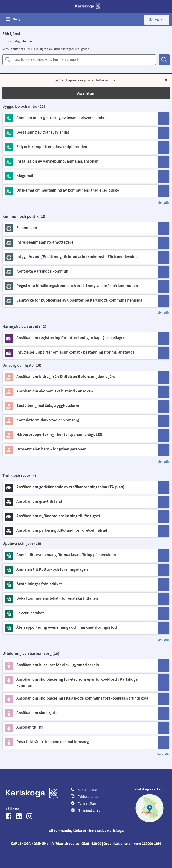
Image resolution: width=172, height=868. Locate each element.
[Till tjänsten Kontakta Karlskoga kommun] (80, 271)
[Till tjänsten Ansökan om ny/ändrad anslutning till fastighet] (80, 516)
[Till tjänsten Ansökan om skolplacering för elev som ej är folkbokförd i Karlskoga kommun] (80, 682)
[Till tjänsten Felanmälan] (80, 228)
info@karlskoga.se (64, 843)
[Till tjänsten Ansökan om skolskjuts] (80, 713)
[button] (86, 93)
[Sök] (164, 60)
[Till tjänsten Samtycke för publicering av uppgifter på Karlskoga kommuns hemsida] (80, 300)
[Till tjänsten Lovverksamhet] (80, 613)
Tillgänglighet (85, 810)
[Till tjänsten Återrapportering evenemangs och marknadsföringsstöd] (80, 627)
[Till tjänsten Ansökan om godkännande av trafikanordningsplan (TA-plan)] (80, 487)
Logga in (157, 19)
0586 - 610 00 (91, 843)
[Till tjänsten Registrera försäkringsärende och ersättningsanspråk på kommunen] (80, 286)
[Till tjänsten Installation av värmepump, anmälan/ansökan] (80, 161)
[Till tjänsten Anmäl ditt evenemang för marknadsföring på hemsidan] (80, 555)
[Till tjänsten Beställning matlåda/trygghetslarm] (80, 405)
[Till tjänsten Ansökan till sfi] (80, 727)
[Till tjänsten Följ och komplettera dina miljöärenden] (80, 147)
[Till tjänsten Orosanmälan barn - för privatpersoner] (80, 449)
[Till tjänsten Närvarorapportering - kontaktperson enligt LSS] (80, 434)
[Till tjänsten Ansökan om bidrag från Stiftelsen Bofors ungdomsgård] (80, 376)
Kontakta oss (84, 790)
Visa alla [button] (163, 203)
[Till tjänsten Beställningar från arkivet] (80, 584)
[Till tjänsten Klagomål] (80, 176)
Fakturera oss (85, 796)
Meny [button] (16, 19)
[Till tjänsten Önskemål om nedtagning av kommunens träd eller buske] (80, 190)
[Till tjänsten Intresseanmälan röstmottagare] (80, 242)
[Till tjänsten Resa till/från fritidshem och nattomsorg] (80, 742)
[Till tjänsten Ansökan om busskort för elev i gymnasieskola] (80, 665)
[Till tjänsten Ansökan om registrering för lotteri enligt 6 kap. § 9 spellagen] (80, 338)
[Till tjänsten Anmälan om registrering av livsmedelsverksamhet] (80, 118)
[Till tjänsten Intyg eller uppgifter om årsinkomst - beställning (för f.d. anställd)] (80, 352)
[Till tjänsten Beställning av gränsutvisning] (80, 132)
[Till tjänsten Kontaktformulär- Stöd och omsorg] (80, 420)
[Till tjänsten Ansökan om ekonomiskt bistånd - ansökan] (80, 391)
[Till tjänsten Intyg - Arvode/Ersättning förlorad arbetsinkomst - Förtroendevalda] (80, 257)
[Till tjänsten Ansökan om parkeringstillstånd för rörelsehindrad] (80, 530)
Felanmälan (83, 803)
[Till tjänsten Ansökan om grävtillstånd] (80, 501)
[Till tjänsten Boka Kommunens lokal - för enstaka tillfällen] (80, 598)
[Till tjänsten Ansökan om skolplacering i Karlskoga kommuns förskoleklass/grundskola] (80, 698)
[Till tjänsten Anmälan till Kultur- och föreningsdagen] (80, 569)
